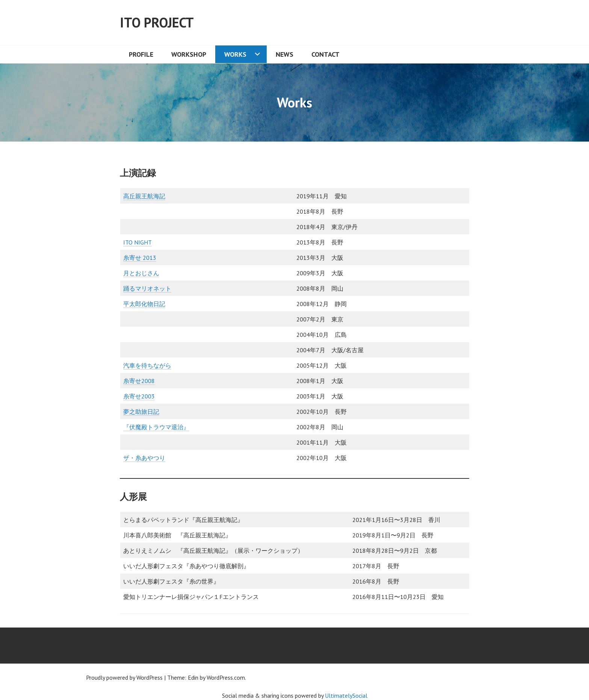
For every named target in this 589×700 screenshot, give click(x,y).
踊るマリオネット (147, 288)
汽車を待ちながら (147, 365)
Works (235, 54)
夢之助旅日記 (141, 412)
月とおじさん (141, 273)
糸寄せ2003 (139, 396)
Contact (325, 54)
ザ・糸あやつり (144, 458)
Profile (141, 54)
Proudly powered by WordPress (124, 677)
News (285, 54)
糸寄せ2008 (139, 381)
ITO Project (157, 22)
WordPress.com (226, 677)
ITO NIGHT (137, 242)
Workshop (189, 54)
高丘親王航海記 (144, 196)
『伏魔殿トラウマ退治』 (156, 427)
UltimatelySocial (346, 695)
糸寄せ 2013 (140, 258)
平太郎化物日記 (144, 304)
